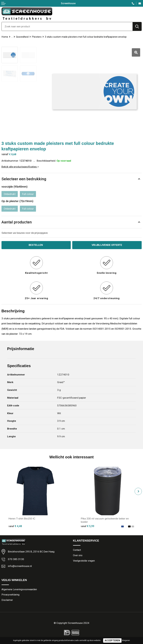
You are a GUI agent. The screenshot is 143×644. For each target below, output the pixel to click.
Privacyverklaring (10, 595)
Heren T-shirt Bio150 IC (22, 519)
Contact (77, 550)
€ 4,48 (15, 526)
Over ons (78, 555)
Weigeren (126, 640)
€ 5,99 (87, 526)
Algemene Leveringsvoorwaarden (19, 589)
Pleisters (37, 37)
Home (5, 37)
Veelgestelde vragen (84, 561)
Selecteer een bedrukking (24, 179)
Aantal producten (17, 222)
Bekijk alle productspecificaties (20, 167)
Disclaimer (7, 600)
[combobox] (67, 26)
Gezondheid (22, 37)
